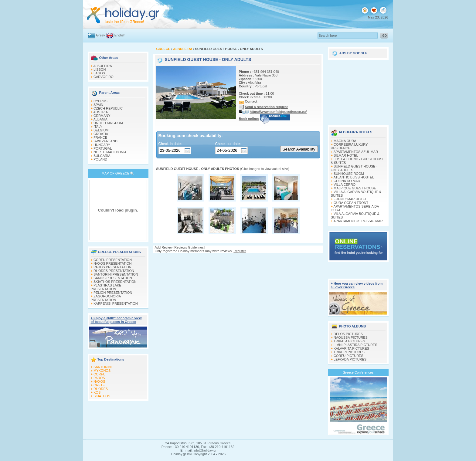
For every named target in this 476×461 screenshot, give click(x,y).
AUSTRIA (100, 112)
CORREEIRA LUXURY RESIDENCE (349, 146)
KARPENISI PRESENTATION (116, 303)
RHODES (101, 389)
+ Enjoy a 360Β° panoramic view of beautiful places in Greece (116, 320)
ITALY (98, 127)
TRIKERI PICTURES (349, 352)
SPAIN (98, 105)
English (120, 35)
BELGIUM (101, 130)
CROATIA (101, 134)
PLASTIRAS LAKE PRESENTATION (106, 287)
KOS (97, 392)
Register (240, 251)
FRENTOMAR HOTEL (350, 199)
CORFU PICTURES (348, 356)
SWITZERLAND (105, 141)
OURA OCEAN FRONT (351, 203)
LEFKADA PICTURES (350, 359)
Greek (101, 35)
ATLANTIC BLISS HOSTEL (354, 177)
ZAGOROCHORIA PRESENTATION (106, 298)
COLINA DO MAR (347, 181)
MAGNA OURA (345, 141)
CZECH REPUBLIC (108, 108)
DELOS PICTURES (348, 334)
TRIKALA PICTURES (349, 341)
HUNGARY (102, 145)
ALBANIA (100, 119)
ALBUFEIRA (102, 66)
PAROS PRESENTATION (112, 267)
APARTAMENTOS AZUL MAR (356, 152)
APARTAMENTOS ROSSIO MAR (358, 221)
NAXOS (99, 381)
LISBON (100, 69)
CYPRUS (100, 101)
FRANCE (100, 137)
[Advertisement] (358, 90)
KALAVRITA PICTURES (351, 348)
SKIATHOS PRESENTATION (115, 282)
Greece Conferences (358, 372)
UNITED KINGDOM (108, 123)
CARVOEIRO (104, 77)
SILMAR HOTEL (346, 155)
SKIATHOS (102, 396)
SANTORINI (103, 367)
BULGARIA (102, 156)
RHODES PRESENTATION (114, 271)
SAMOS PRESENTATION (113, 278)
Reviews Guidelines (189, 247)
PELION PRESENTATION (113, 293)
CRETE (99, 385)
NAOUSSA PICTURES (351, 337)
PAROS (99, 378)
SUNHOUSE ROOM (349, 174)
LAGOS (99, 73)
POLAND (100, 159)
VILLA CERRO (345, 185)
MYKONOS (102, 371)
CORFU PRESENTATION (113, 260)
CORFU (99, 374)
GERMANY (102, 116)
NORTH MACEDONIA (110, 152)
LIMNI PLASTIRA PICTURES (355, 345)
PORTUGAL (103, 148)
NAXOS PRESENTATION (113, 263)
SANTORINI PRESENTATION (116, 274)
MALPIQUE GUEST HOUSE (355, 188)
